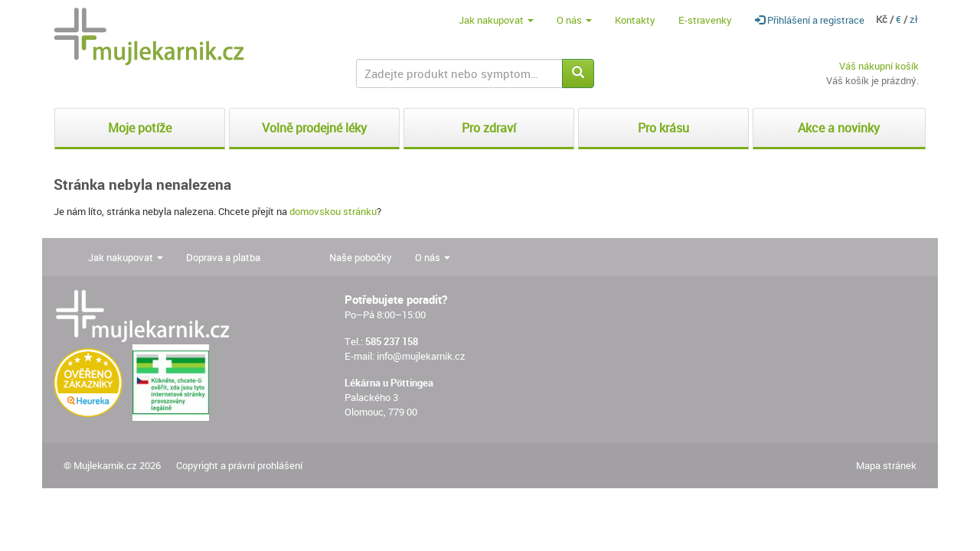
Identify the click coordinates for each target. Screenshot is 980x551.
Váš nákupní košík (879, 66)
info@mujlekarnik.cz (421, 356)
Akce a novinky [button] (839, 128)
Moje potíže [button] (140, 128)
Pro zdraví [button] (489, 128)
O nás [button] (574, 20)
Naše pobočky (361, 257)
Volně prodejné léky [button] (314, 128)
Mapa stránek (886, 465)
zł (914, 19)
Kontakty (635, 20)
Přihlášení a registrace (810, 20)
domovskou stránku (333, 211)
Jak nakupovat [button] (496, 20)
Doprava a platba (223, 257)
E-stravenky (705, 20)
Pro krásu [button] (663, 128)
